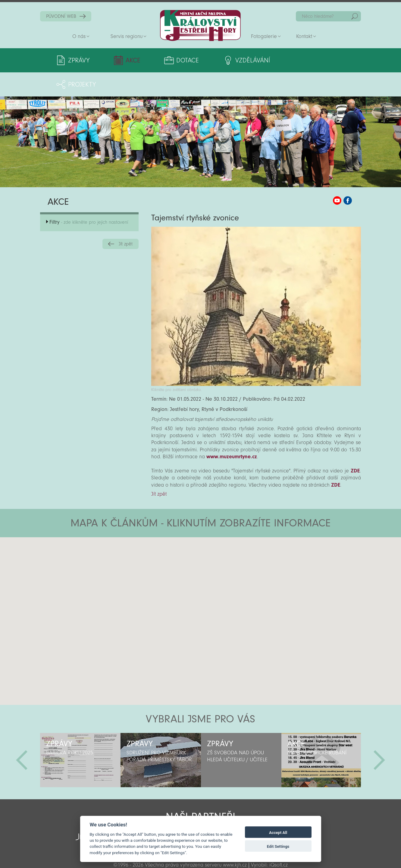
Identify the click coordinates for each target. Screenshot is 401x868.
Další (379, 736)
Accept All (278, 833)
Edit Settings (278, 846)
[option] (80, 736)
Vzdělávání (249, 60)
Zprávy (79, 60)
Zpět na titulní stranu (200, 25)
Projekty (316, 60)
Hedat (355, 16)
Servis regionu (127, 36)
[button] (217, 549)
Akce (132, 60)
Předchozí (22, 736)
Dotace (185, 60)
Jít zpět (126, 220)
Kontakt (304, 36)
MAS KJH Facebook (348, 176)
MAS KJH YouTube (337, 176)
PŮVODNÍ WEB (61, 16)
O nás (79, 36)
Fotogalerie (264, 36)
